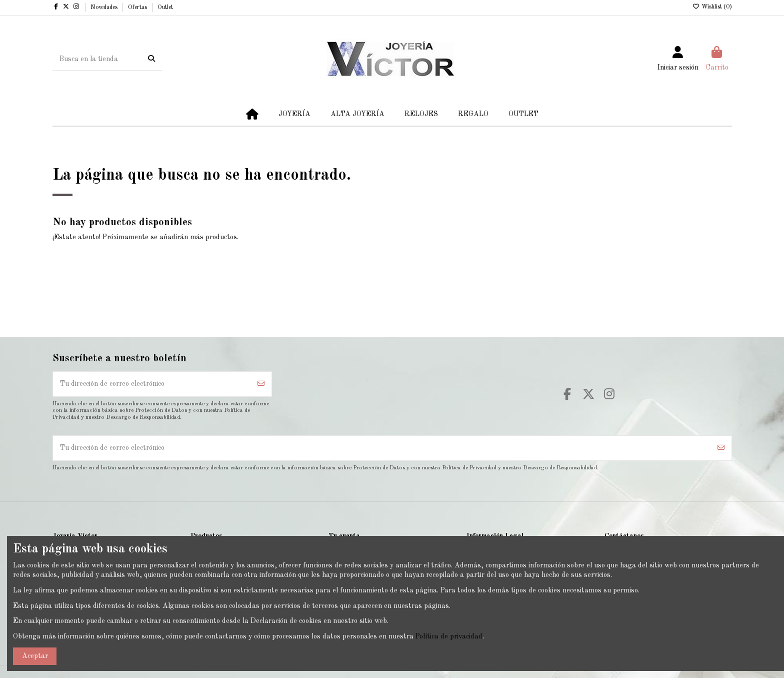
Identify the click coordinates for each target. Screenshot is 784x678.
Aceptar (35, 656)
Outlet (165, 8)
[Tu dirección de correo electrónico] (152, 384)
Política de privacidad (449, 636)
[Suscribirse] (261, 384)
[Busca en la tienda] (151, 59)
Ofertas (138, 8)
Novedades (105, 8)
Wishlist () (712, 7)
